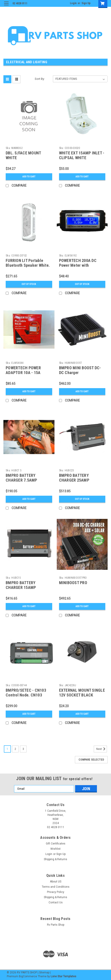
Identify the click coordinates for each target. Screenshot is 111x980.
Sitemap (44, 972)
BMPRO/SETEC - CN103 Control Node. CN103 (26, 693)
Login (73, 3)
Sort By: (40, 79)
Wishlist (55, 849)
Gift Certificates (56, 844)
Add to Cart (29, 177)
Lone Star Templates (63, 976)
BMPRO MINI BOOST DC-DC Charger (80, 370)
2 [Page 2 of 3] (15, 749)
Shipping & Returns (55, 859)
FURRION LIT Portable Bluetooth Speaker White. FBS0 (28, 265)
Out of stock (29, 284)
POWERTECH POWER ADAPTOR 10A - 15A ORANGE (23, 373)
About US (56, 882)
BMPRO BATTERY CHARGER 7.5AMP (21, 478)
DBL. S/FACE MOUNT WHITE (23, 155)
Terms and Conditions (56, 887)
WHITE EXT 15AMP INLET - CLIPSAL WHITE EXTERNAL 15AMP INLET (82, 158)
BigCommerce (28, 976)
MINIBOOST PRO (73, 583)
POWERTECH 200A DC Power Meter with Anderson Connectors (78, 265)
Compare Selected (91, 760)
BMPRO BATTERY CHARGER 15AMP (21, 585)
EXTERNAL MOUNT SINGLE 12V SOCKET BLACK (82, 693)
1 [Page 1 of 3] (7, 749)
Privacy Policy (56, 892)
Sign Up (86, 3)
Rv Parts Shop (56, 925)
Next (102, 749)
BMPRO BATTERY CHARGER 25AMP (74, 478)
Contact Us (56, 902)
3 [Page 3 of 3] (23, 749)
